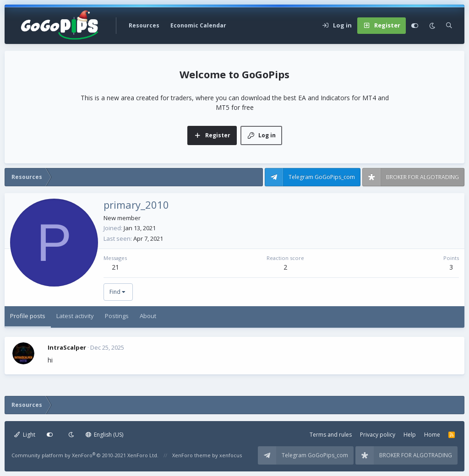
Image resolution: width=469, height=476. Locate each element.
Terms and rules (331, 435)
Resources (144, 25)
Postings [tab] (117, 316)
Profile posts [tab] (28, 316)
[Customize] (415, 26)
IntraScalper (67, 347)
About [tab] (148, 316)
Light (25, 435)
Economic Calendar (198, 25)
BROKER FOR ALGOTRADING (423, 177)
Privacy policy (378, 435)
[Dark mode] (432, 26)
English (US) (105, 435)
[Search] (449, 26)
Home (432, 435)
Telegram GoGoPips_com (322, 177)
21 (115, 267)
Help (410, 435)
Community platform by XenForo (85, 455)
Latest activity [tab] (75, 316)
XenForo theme (191, 455)
